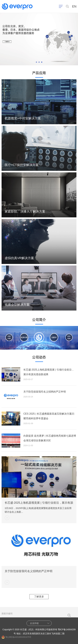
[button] (36, 62)
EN (74, 6)
